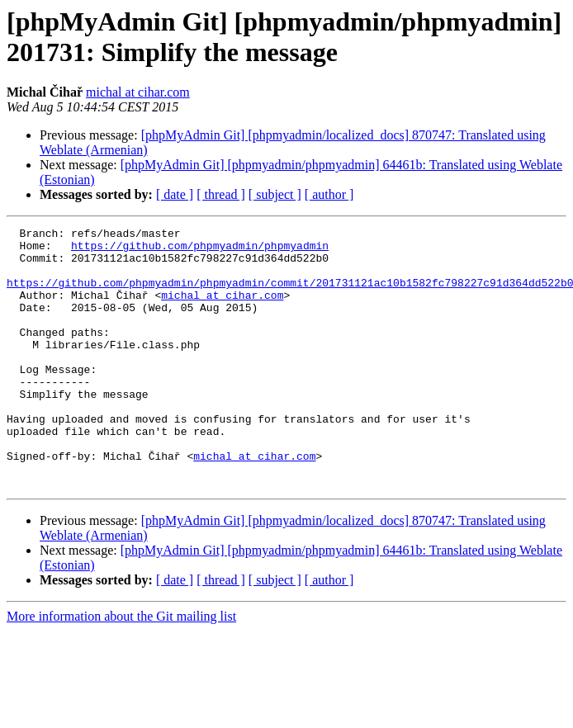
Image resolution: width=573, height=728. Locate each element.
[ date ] (175, 194)
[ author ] (329, 194)
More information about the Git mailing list (121, 668)
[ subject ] (275, 194)
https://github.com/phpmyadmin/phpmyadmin (200, 250)
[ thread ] (221, 194)
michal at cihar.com (138, 92)
